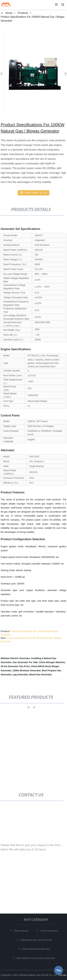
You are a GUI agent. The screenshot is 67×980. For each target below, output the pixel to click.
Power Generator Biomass (36, 949)
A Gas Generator (50, 931)
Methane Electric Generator (15, 658)
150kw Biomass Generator (27, 670)
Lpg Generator (20, 675)
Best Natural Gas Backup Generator (36, 958)
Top (59, 970)
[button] (56, 5)
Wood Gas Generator (41, 675)
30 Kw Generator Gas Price (15, 666)
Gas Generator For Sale (25, 662)
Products (23, 13)
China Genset (21, 931)
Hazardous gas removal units (36, 940)
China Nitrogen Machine (52, 662)
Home (9, 13)
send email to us (33, 193)
